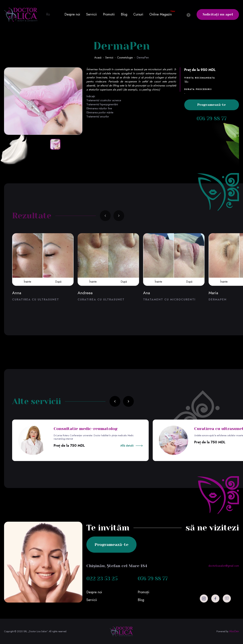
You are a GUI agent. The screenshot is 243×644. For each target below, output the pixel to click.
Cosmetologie (125, 58)
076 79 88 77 (212, 119)
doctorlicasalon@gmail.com (224, 566)
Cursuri (138, 14)
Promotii (109, 14)
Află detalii (127, 446)
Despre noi (72, 14)
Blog (124, 14)
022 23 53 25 (102, 579)
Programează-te (212, 105)
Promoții (144, 592)
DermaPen (143, 58)
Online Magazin (161, 14)
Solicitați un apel (218, 14)
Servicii (92, 14)
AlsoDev (234, 631)
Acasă (98, 58)
